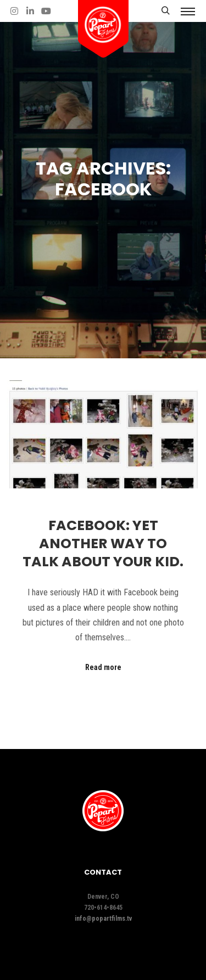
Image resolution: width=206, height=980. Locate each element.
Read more (103, 667)
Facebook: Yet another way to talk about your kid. (103, 543)
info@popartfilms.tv (103, 919)
